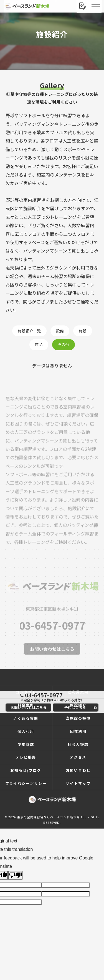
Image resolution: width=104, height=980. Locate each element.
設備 (60, 331)
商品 (39, 344)
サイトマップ (78, 783)
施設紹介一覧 (29, 331)
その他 (64, 344)
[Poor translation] (15, 875)
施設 (83, 331)
